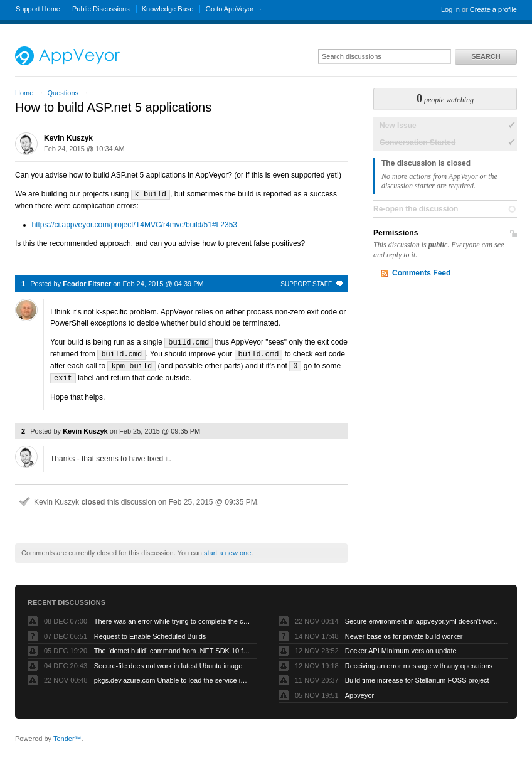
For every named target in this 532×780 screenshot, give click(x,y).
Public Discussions (101, 9)
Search (486, 56)
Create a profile (493, 9)
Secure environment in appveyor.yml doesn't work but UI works (423, 618)
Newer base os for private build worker (404, 633)
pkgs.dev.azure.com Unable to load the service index (173, 677)
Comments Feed (421, 273)
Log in (450, 9)
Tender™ (67, 735)
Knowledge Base (168, 9)
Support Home (38, 9)
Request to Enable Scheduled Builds (150, 633)
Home (24, 93)
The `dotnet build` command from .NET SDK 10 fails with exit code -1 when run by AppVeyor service (173, 648)
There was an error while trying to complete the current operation (173, 618)
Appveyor (359, 692)
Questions (63, 93)
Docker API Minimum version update (401, 648)
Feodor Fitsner (87, 283)
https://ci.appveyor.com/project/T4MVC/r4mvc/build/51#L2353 (135, 224)
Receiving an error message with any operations (419, 663)
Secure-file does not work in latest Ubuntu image (168, 663)
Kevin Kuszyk (68, 138)
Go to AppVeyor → (234, 9)
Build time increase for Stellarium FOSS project (417, 677)
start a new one (227, 550)
